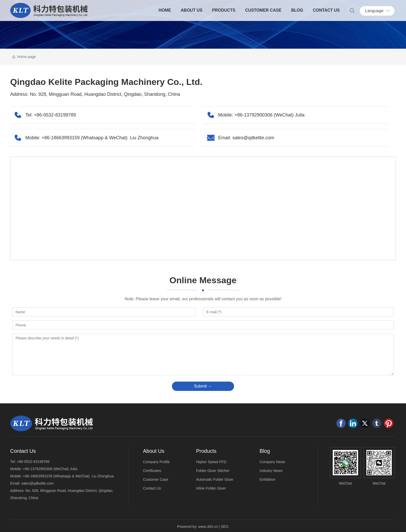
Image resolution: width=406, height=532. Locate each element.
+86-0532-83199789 (55, 115)
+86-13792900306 (254, 115)
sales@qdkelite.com (253, 138)
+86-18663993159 (61, 138)
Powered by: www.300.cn (197, 527)
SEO (225, 527)
